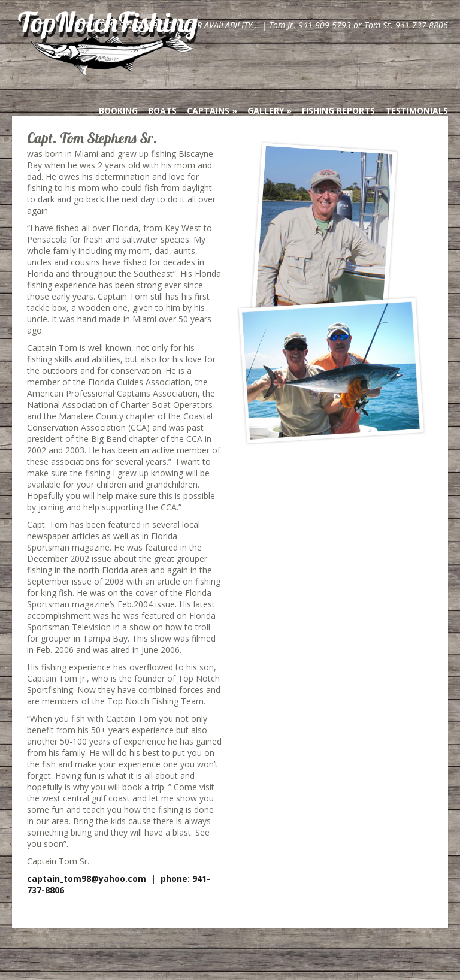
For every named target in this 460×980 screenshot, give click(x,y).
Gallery (266, 111)
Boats (162, 111)
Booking (118, 111)
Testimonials (417, 111)
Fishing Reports (338, 111)
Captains (208, 111)
